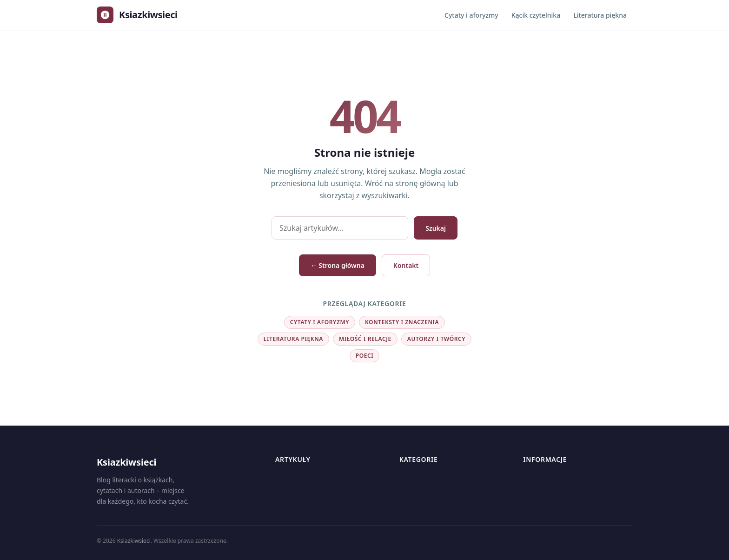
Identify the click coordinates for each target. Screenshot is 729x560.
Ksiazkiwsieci (134, 541)
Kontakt (406, 265)
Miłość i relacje (365, 339)
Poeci (365, 356)
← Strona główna (338, 265)
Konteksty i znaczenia (402, 322)
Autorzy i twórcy (436, 339)
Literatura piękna (600, 15)
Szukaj (436, 228)
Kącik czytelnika (536, 15)
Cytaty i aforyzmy (471, 15)
